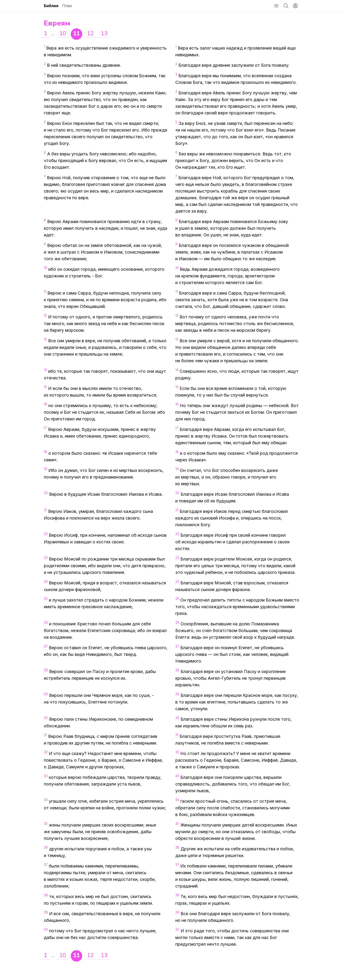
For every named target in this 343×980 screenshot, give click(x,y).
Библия (51, 6)
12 (90, 33)
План (67, 6)
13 (104, 33)
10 (63, 33)
